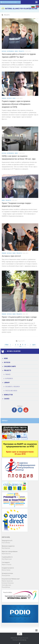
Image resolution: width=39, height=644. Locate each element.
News (16, 51)
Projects (21, 51)
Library (7, 383)
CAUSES (7, 399)
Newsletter (8, 395)
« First (6, 345)
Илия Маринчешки (7, 559)
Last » (34, 345)
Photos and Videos (11, 391)
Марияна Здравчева (7, 581)
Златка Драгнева (6, 585)
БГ (33, 6)
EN (37, 6)
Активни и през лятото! (11, 256)
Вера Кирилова (6, 548)
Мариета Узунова (7, 565)
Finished (4, 98)
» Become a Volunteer (11, 351)
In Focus (4, 51)
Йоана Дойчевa (6, 575)
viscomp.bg (23, 640)
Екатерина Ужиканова (8, 583)
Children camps (10, 366)
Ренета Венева (6, 543)
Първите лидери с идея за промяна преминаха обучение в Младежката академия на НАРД (16, 104)
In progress (11, 51)
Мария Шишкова (6, 554)
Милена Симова (6, 570)
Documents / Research (13, 387)
